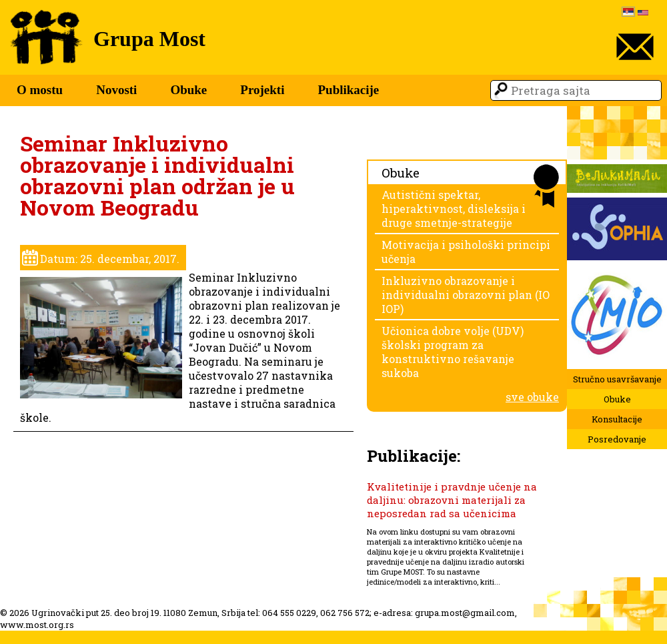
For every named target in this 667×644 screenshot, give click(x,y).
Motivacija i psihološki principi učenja (466, 252)
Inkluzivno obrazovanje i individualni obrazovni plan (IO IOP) (466, 295)
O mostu (40, 90)
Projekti (262, 90)
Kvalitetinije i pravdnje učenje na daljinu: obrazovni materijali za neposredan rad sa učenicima (452, 500)
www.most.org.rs (37, 625)
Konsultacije (617, 419)
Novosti (116, 90)
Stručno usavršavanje (617, 379)
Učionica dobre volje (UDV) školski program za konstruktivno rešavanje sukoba (453, 352)
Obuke (188, 90)
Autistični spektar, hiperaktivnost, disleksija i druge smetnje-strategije (454, 209)
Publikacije (348, 90)
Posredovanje (617, 439)
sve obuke (532, 397)
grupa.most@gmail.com (465, 613)
